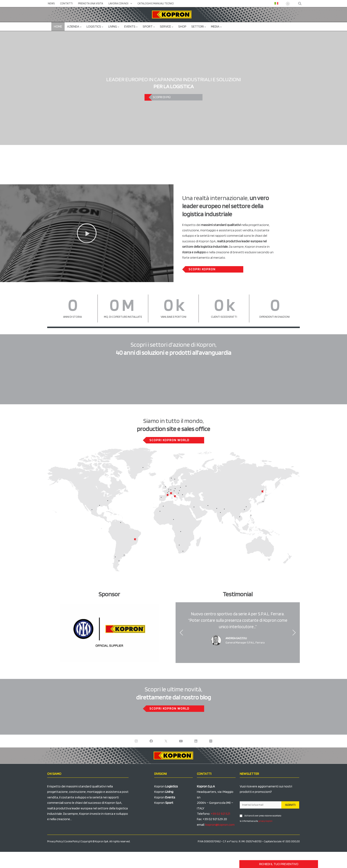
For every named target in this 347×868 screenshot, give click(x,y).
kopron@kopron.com (220, 825)
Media (216, 26)
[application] (130, 4)
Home (58, 26)
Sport (149, 26)
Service (167, 26)
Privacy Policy (55, 841)
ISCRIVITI (290, 805)
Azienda (74, 26)
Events (131, 26)
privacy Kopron (265, 821)
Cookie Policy (72, 841)
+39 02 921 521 (220, 814)
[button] (300, 4)
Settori (199, 26)
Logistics (95, 26)
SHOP (182, 26)
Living (114, 26)
